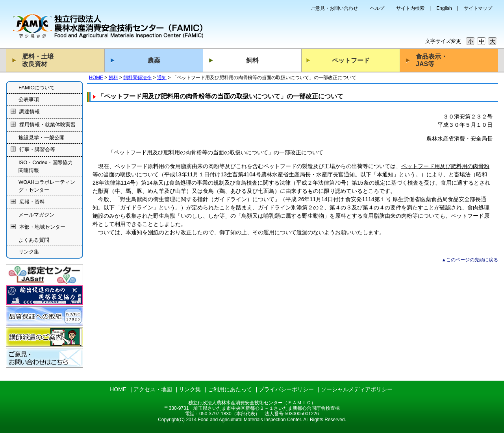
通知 (162, 78)
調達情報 (30, 112)
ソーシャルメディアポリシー (357, 389)
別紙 (153, 232)
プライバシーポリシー (286, 389)
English (444, 8)
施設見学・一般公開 (42, 138)
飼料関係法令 (137, 78)
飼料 (252, 60)
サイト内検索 (410, 8)
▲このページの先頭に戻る (470, 260)
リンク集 (29, 252)
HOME (96, 78)
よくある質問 (34, 240)
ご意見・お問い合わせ (334, 8)
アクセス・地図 (153, 389)
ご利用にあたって (230, 389)
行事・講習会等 (37, 150)
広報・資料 (32, 202)
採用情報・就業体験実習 (47, 125)
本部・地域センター (42, 227)
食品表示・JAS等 (432, 60)
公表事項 (29, 99)
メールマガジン (36, 215)
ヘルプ (377, 8)
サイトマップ (478, 8)
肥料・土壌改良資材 (38, 60)
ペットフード (351, 60)
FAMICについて (37, 88)
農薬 (154, 60)
